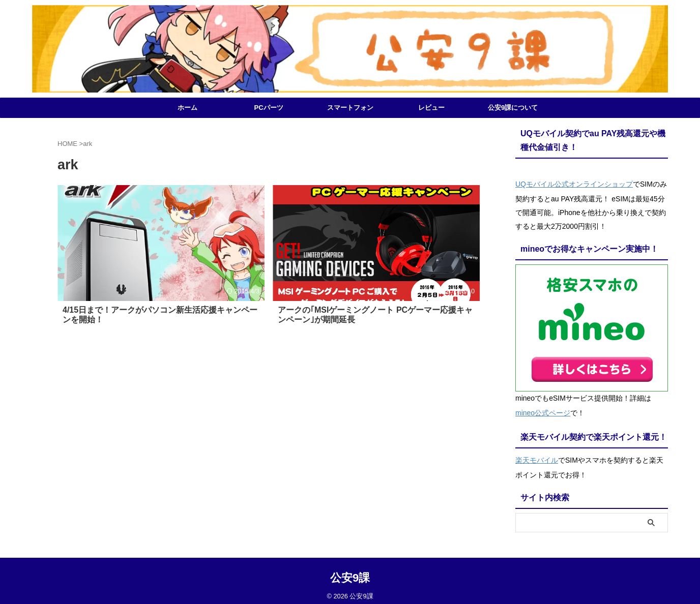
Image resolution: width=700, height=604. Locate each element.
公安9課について (513, 108)
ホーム (187, 108)
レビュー (431, 108)
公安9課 (350, 571)
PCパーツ (268, 108)
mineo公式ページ (543, 410)
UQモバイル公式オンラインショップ (574, 183)
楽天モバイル (537, 455)
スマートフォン (350, 108)
